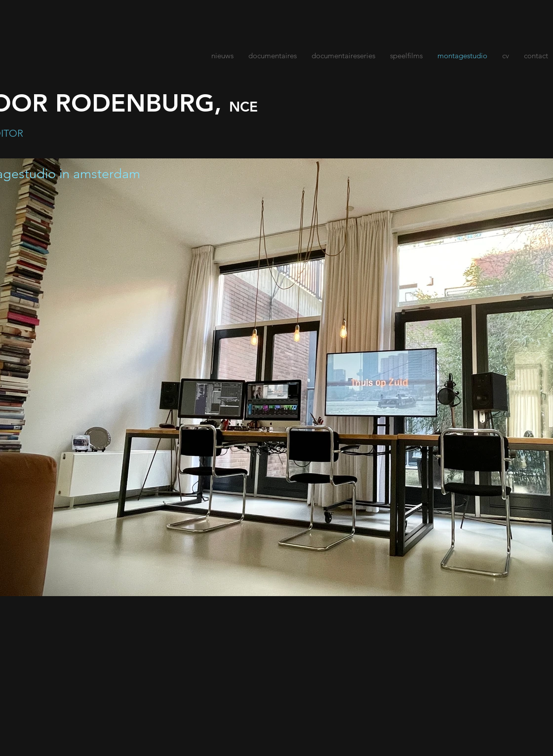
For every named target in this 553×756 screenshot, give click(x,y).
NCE (243, 107)
